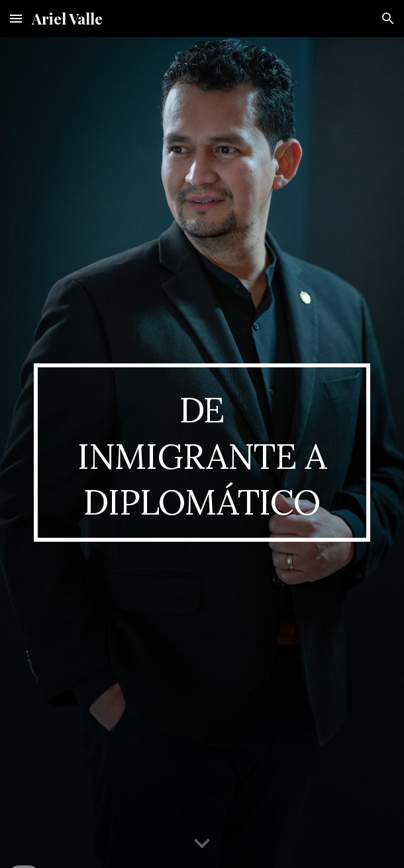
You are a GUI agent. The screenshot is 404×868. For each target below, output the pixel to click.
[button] (16, 18)
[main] (202, 453)
